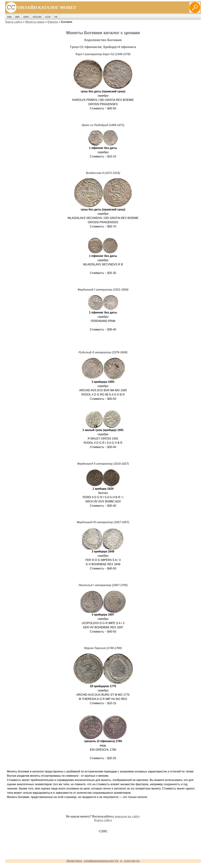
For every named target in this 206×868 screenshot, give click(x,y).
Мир (17, 17)
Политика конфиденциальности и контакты (103, 861)
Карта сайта (14, 22)
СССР (48, 17)
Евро (26, 17)
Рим (9, 17)
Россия (37, 17)
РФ (56, 17)
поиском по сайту (127, 816)
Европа (53, 22)
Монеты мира (35, 22)
